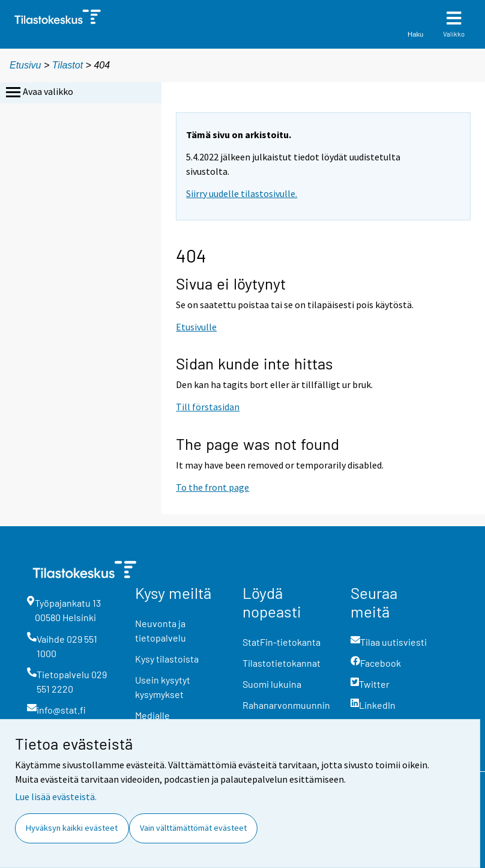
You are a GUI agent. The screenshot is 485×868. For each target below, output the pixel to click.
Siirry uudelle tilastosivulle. (242, 193)
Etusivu (25, 65)
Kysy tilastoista (167, 659)
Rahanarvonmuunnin (286, 705)
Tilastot (68, 65)
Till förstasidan (208, 407)
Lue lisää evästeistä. (56, 797)
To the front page (212, 487)
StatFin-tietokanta (282, 642)
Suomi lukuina (272, 684)
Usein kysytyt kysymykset (163, 687)
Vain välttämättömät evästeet (193, 828)
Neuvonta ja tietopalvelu (161, 630)
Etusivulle (196, 327)
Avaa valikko (38, 93)
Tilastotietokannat (282, 663)
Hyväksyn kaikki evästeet (72, 828)
